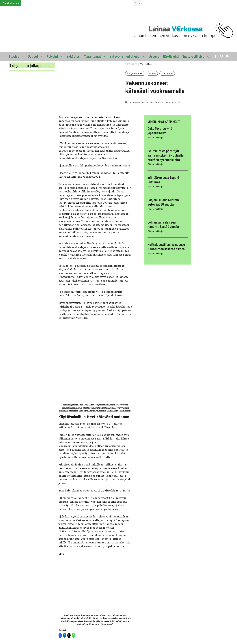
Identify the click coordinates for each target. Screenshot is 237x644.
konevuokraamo (139, 102)
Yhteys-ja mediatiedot (128, 56)
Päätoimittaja (155, 137)
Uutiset (36, 56)
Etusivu (17, 56)
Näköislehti (171, 56)
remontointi (173, 102)
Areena (154, 56)
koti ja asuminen (135, 73)
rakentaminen (157, 102)
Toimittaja (146, 64)
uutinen (152, 73)
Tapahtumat (96, 56)
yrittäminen (167, 73)
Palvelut (56, 56)
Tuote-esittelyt (193, 56)
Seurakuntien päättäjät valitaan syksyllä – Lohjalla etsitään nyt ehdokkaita (166, 155)
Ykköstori (73, 56)
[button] (209, 56)
